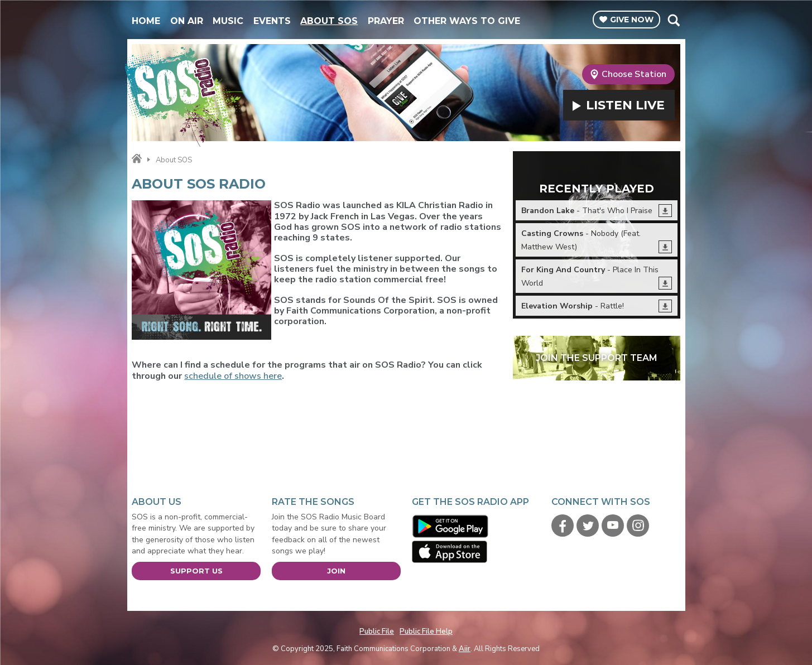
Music (228, 21)
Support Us (196, 571)
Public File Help (426, 632)
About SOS (329, 21)
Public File (377, 632)
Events (272, 21)
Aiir (465, 649)
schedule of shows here (233, 376)
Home (146, 21)
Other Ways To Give (467, 21)
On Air (187, 21)
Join (336, 571)
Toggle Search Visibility (673, 20)
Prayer (386, 21)
